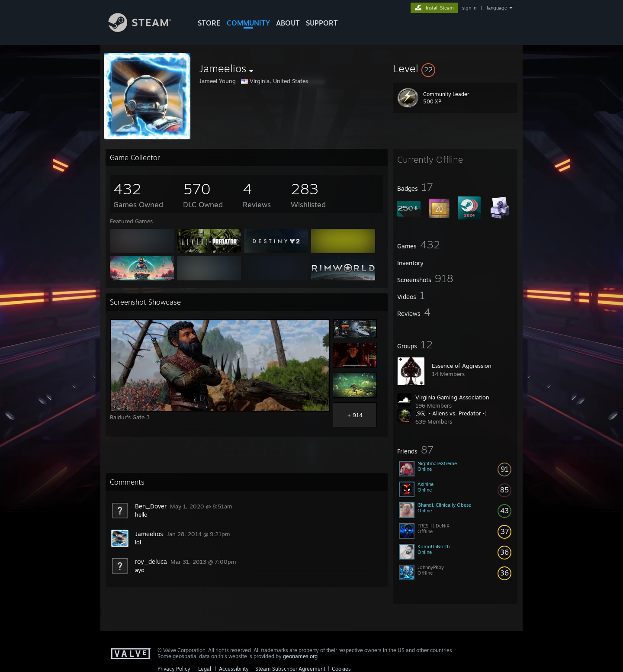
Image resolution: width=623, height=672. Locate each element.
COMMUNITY (248, 23)
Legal (205, 669)
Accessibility (234, 669)
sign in (469, 8)
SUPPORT (322, 23)
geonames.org (300, 656)
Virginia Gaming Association (452, 397)
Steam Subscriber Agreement (290, 669)
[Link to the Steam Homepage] (146, 30)
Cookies (341, 669)
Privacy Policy (174, 669)
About (288, 23)
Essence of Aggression (462, 366)
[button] (455, 68)
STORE (209, 23)
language (497, 8)
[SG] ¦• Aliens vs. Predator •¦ (451, 413)
